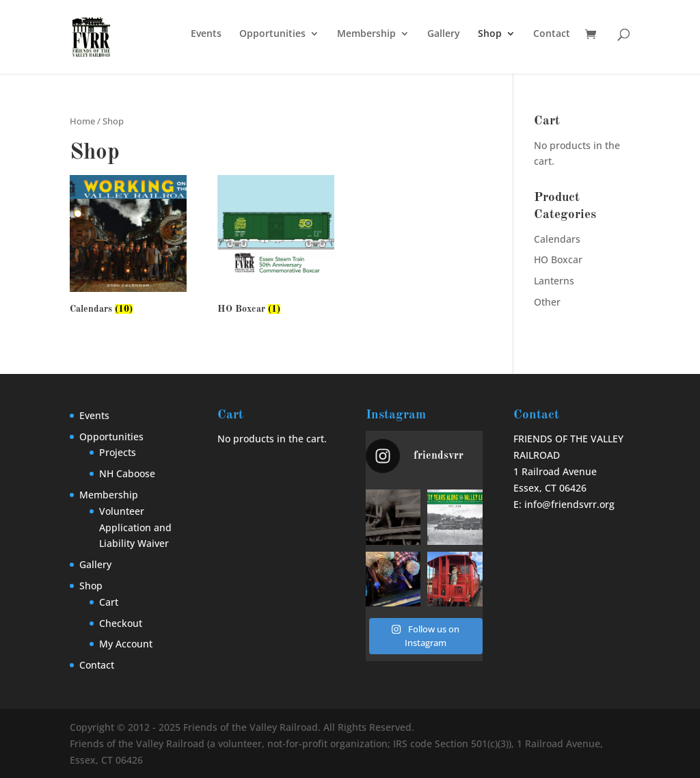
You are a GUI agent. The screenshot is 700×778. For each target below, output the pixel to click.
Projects (118, 452)
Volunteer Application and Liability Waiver (135, 527)
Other (547, 302)
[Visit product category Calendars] (128, 247)
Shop (490, 34)
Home (82, 121)
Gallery (444, 34)
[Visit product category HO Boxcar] (276, 247)
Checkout (121, 623)
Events (206, 34)
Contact (552, 34)
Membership (366, 34)
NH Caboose (127, 473)
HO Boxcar (558, 259)
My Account (126, 644)
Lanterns (554, 281)
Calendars (557, 239)
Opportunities (272, 34)
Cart (109, 602)
